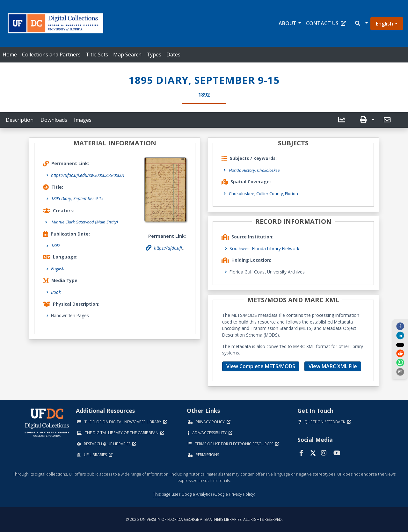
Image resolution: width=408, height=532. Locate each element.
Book (56, 292)
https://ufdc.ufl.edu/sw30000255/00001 (88, 175)
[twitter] (400, 345)
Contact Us (326, 23)
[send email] (400, 372)
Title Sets (97, 55)
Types (154, 55)
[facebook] (400, 326)
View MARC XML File (333, 366)
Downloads (54, 120)
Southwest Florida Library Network (264, 248)
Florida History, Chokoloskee (256, 170)
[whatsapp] (400, 363)
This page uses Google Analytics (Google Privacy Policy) (204, 494)
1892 (55, 246)
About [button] (288, 23)
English (384, 24)
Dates (173, 55)
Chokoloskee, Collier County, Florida (266, 193)
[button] (361, 23)
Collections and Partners (51, 55)
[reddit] (400, 354)
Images (83, 120)
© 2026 (204, 519)
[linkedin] (400, 335)
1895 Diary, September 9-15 (77, 198)
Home (10, 55)
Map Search (127, 55)
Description (20, 120)
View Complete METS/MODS (261, 366)
